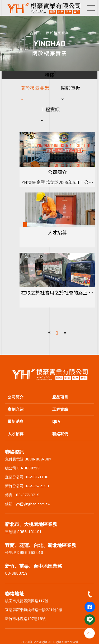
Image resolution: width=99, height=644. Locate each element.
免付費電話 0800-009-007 (28, 459)
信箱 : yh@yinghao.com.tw (28, 504)
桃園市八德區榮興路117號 (27, 601)
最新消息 (16, 422)
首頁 (34, 33)
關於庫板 (70, 88)
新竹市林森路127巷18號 (25, 619)
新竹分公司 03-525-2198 (27, 486)
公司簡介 (16, 397)
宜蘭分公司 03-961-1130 (27, 477)
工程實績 (50, 109)
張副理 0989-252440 (24, 552)
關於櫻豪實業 (35, 88)
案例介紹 (16, 409)
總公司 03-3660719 (22, 468)
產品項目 (60, 397)
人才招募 (16, 434)
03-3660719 (16, 573)
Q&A (56, 422)
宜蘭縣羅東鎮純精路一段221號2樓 (34, 610)
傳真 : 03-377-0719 (22, 495)
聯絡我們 (60, 434)
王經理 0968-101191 (23, 532)
